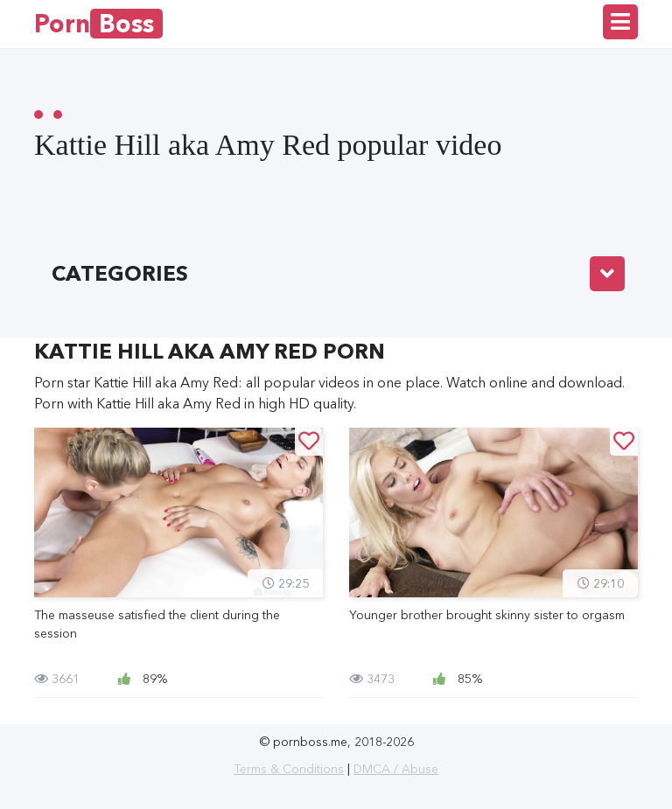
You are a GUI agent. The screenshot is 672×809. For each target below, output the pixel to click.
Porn (98, 24)
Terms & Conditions (289, 769)
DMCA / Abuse (396, 769)
